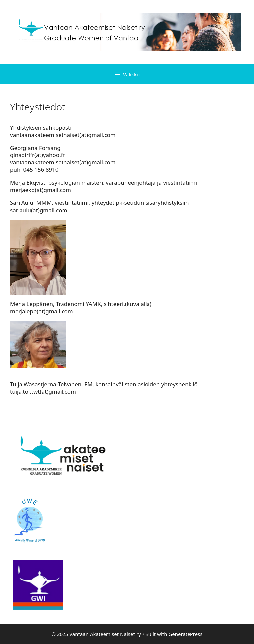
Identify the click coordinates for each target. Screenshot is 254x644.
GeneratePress (185, 634)
